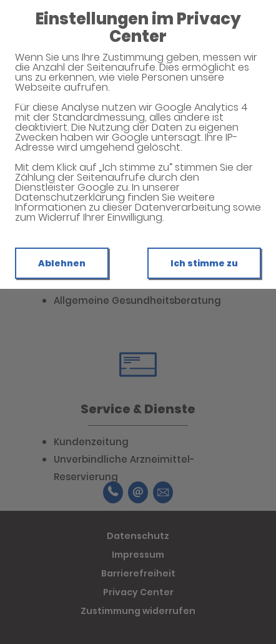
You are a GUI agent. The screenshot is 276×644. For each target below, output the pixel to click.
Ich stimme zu (204, 263)
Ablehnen (62, 263)
